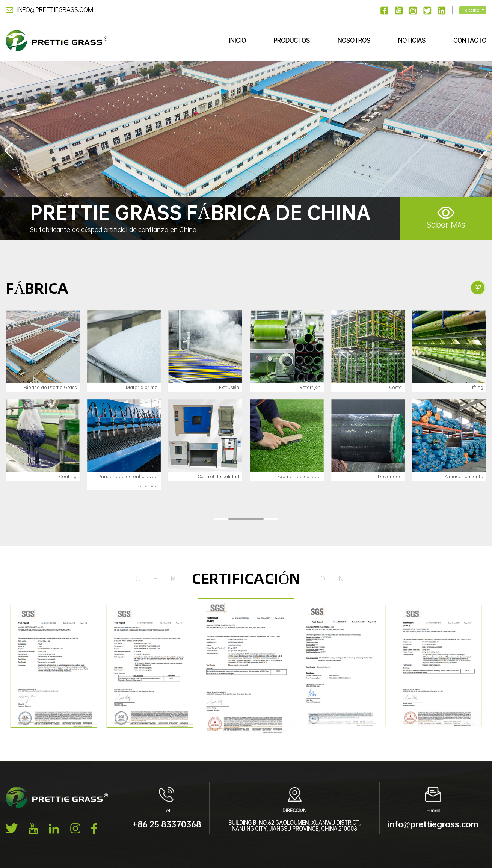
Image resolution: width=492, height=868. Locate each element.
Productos (292, 40)
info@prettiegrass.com (49, 10)
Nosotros (354, 40)
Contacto (470, 40)
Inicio (237, 40)
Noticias (412, 40)
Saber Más (446, 218)
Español (471, 10)
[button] (483, 151)
